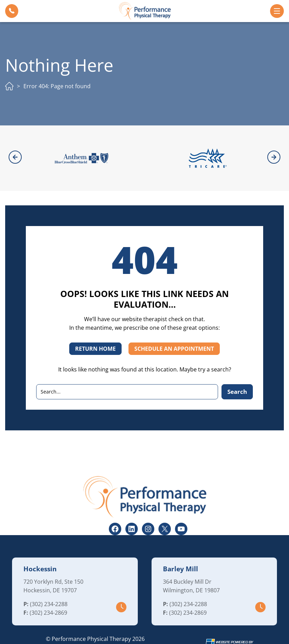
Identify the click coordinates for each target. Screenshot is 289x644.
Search (237, 372)
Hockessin (40, 550)
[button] (12, 11)
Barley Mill (180, 550)
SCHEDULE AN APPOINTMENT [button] (174, 330)
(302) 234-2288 (49, 585)
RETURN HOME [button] (95, 330)
